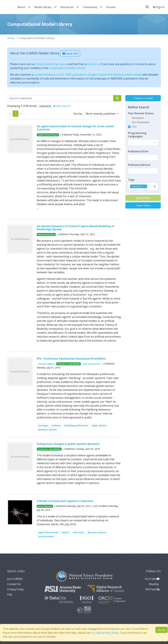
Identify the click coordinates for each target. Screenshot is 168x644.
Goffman (56, 426)
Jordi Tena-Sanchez (92, 364)
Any (134, 126)
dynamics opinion (47, 430)
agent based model (48, 532)
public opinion (99, 426)
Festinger (43, 426)
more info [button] (70, 54)
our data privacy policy (105, 633)
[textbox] (143, 157)
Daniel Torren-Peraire (48, 135)
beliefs (66, 532)
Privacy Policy (15, 589)
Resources (67, 7)
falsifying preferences (76, 426)
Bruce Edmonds (45, 506)
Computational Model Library (67, 68)
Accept (162, 630)
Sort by (78, 114)
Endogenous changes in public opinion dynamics (68, 444)
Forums (111, 7)
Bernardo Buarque (46, 234)
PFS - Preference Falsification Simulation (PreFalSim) (71, 359)
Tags (131, 180)
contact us (94, 64)
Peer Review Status (141, 113)
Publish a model (143, 98)
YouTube (152, 579)
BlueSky (154, 584)
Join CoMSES (15, 579)
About (21, 7)
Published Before (139, 165)
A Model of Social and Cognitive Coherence (65, 501)
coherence (78, 532)
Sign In (159, 7)
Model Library (43, 7)
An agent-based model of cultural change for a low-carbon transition (75, 128)
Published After (138, 151)
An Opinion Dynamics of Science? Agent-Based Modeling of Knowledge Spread (76, 228)
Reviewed (138, 118)
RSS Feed (152, 589)
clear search (62, 106)
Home (11, 38)
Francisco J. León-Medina (68, 364)
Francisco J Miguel (46, 364)
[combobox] (143, 143)
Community (90, 7)
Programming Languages (137, 135)
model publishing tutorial (52, 64)
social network (46, 537)
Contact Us (14, 584)
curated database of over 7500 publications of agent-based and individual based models (88, 75)
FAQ (10, 595)
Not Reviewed (140, 122)
